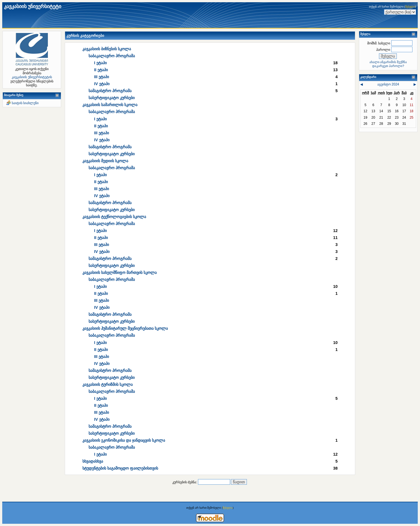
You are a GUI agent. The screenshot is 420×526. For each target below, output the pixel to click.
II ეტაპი (101, 70)
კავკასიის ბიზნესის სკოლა (107, 49)
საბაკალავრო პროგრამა (112, 56)
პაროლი (383, 50)
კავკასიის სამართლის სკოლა (110, 105)
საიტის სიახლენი (25, 103)
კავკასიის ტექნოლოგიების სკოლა (114, 217)
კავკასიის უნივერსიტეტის (32, 77)
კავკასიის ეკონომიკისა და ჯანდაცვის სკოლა (124, 440)
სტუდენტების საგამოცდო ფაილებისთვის (120, 468)
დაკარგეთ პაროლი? (388, 66)
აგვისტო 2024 (388, 84)
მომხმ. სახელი (379, 43)
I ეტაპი (100, 63)
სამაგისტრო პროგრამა (110, 91)
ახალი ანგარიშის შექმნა (388, 62)
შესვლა (410, 7)
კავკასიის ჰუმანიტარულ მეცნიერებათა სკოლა (125, 328)
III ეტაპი (102, 77)
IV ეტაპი (102, 84)
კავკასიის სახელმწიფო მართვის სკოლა (120, 272)
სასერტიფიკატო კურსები (112, 98)
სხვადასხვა (93, 461)
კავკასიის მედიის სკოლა (105, 161)
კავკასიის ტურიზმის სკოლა (108, 384)
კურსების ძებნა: (185, 482)
